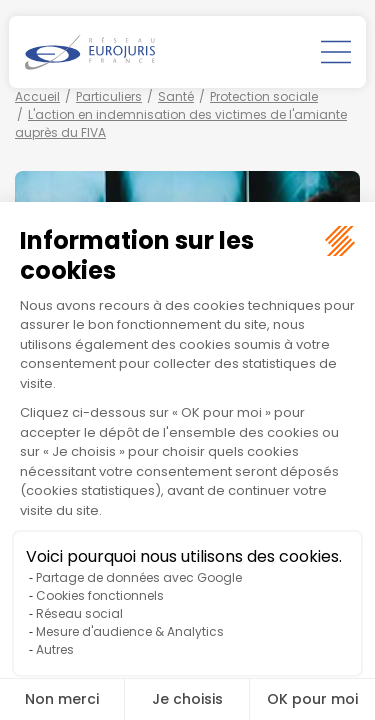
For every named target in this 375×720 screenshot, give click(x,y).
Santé (176, 96)
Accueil (37, 96)
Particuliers (109, 96)
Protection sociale (264, 96)
